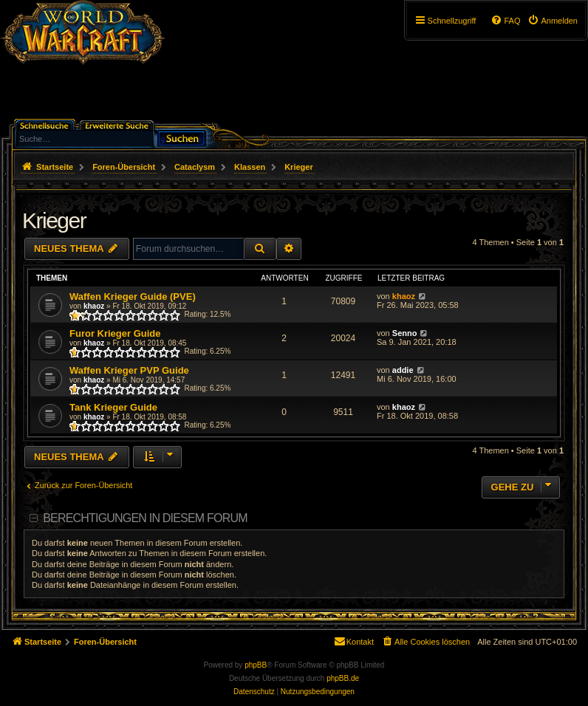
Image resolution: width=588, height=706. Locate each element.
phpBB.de (343, 678)
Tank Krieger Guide (113, 407)
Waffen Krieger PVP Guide (129, 370)
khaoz (94, 306)
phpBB (256, 665)
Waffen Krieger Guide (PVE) (133, 297)
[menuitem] (553, 21)
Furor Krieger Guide (115, 333)
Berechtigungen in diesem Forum (145, 518)
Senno (405, 333)
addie (403, 370)
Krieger (54, 220)
